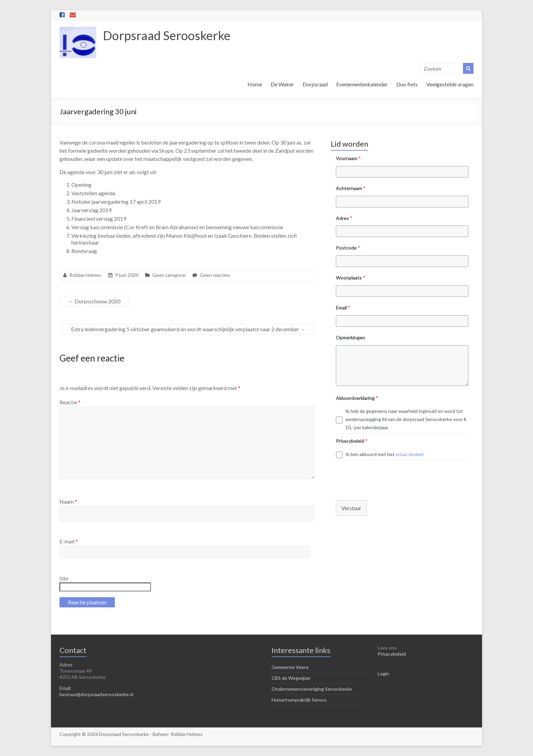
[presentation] (382, 477)
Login (383, 674)
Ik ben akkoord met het (384, 454)
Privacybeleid (392, 654)
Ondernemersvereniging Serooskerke (312, 689)
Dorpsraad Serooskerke (167, 35)
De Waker (282, 84)
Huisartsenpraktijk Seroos (299, 700)
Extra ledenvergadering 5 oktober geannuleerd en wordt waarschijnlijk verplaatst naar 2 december (188, 329)
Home (255, 84)
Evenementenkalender (362, 84)
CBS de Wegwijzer (291, 678)
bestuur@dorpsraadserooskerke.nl (96, 694)
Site (64, 578)
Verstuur (351, 508)
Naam (68, 501)
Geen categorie (169, 275)
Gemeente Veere (290, 667)
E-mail (69, 541)
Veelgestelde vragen (450, 84)
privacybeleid (410, 454)
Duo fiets (407, 84)
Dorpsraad (315, 84)
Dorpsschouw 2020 (94, 301)
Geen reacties (215, 275)
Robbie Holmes (85, 275)
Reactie (70, 402)
